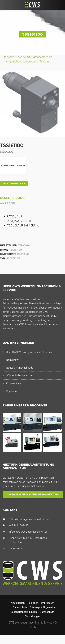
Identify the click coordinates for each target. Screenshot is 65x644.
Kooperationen (14, 383)
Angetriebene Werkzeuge (21, 62)
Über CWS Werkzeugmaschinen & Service (30, 352)
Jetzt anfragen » (14, 184)
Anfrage (7, 203)
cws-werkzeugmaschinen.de (35, 57)
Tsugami (45, 62)
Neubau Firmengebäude (20, 368)
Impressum (15, 548)
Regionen (11, 391)
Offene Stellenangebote (19, 376)
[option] (32, 104)
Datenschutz (20, 607)
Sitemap (35, 607)
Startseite (8, 57)
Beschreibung (12, 198)
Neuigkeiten (13, 360)
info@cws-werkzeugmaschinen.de (28, 532)
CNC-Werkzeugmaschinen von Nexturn (33, 494)
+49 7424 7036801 (19, 525)
